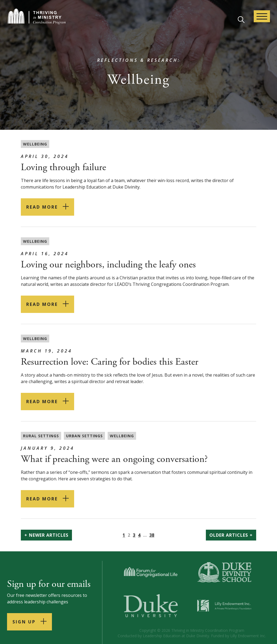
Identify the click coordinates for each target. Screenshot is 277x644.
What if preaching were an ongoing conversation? (114, 459)
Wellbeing (35, 144)
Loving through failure (63, 167)
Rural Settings (41, 436)
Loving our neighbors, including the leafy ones (108, 265)
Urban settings (84, 436)
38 (152, 535)
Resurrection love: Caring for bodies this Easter (110, 362)
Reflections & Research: (139, 60)
